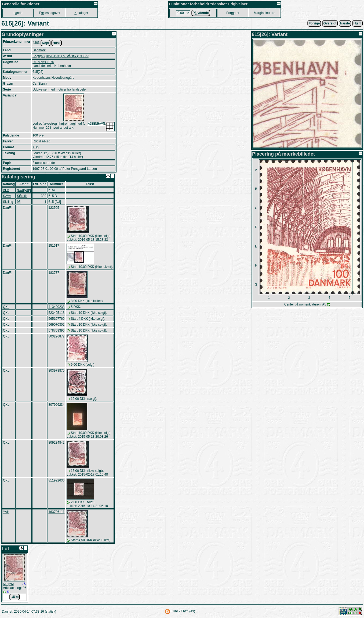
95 (19, 202)
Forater (233, 13)
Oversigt (330, 23)
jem (357, 23)
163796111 (56, 512)
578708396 (56, 330)
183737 (54, 273)
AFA (6, 190)
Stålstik (22, 196)
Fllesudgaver (50, 13)
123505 (54, 208)
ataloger (81, 13)
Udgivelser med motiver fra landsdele (59, 89)
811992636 (56, 480)
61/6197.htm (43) (183, 611)
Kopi (45, 43)
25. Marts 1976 (43, 62)
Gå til (14, 597)
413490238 (56, 307)
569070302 (56, 325)
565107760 (56, 319)
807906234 (56, 405)
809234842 (56, 443)
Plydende (201, 13)
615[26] (8, 584)
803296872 (56, 336)
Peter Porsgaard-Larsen (79, 169)
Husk (57, 43)
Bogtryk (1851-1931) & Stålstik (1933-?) (61, 56)
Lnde (18, 13)
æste (345, 23)
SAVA (7, 196)
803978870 (56, 371)
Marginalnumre (264, 13)
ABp (36, 147)
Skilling (8, 202)
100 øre (38, 135)
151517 (54, 246)
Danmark (39, 50)
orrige (314, 23)
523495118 (56, 313)
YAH (6, 512)
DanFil (8, 208)
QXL (6, 307)
